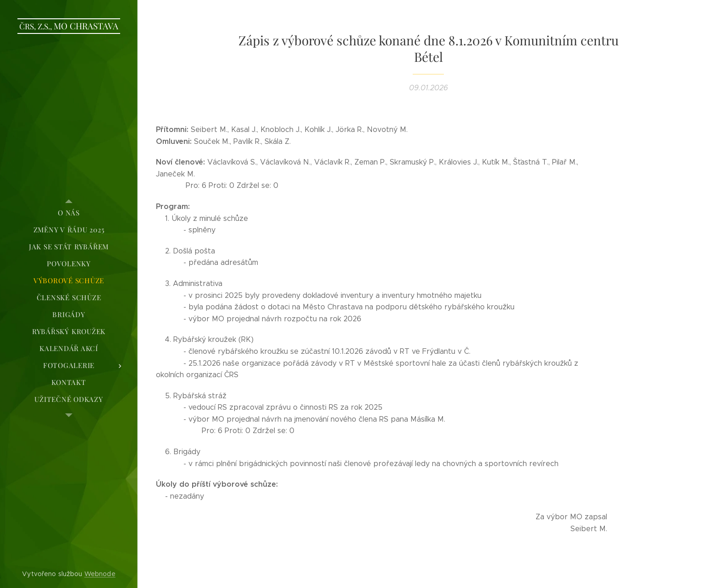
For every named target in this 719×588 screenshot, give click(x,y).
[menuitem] (69, 213)
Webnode (100, 574)
